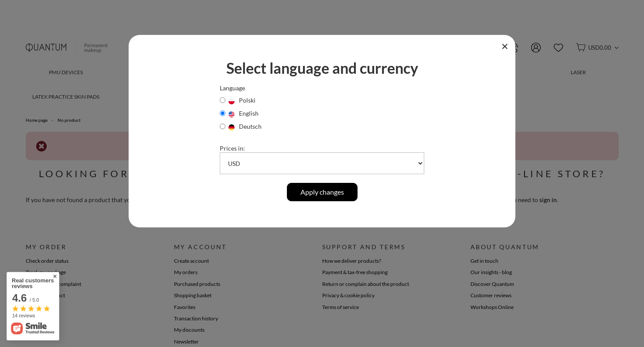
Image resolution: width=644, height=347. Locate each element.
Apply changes (322, 192)
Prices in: (232, 148)
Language (232, 88)
